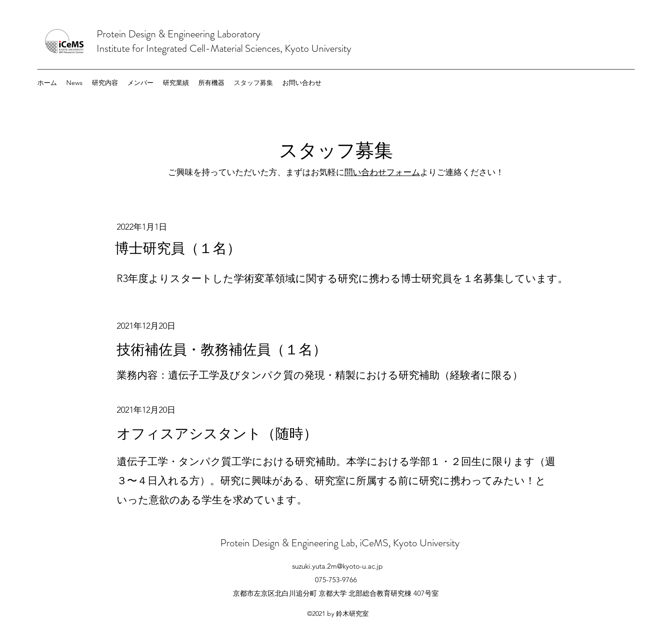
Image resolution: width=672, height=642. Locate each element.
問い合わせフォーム (382, 172)
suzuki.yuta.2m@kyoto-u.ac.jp (337, 566)
